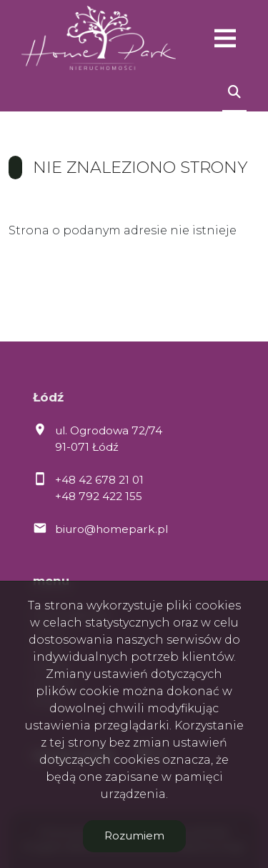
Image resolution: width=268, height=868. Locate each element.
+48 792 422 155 (99, 496)
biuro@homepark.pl (111, 529)
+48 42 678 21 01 (99, 480)
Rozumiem (134, 835)
